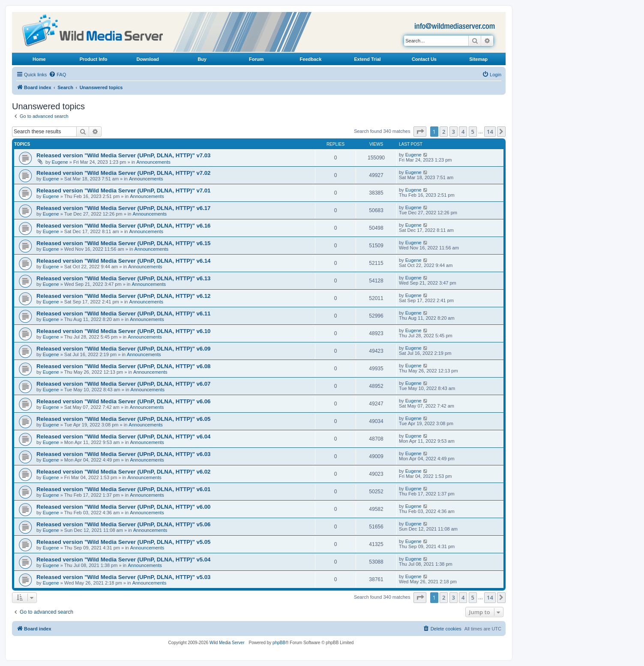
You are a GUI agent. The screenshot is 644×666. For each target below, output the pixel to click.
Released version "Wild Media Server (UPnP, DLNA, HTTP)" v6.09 (123, 349)
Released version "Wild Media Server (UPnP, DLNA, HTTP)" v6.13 (123, 278)
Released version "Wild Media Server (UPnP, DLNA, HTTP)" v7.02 (123, 173)
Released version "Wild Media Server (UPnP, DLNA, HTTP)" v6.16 (123, 226)
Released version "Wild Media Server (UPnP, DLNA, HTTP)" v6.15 (123, 243)
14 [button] (490, 132)
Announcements (153, 162)
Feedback (311, 59)
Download (148, 59)
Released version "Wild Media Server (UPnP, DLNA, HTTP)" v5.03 (123, 577)
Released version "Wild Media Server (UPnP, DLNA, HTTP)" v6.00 (123, 507)
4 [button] (463, 132)
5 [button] (473, 132)
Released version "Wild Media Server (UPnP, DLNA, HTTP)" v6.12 (123, 296)
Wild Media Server (227, 643)
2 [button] (444, 132)
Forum (256, 59)
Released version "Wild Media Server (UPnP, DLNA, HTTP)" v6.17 (123, 208)
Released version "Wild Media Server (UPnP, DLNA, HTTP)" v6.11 (123, 313)
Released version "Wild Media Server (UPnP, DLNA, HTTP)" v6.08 (123, 366)
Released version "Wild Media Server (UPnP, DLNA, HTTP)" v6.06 (123, 401)
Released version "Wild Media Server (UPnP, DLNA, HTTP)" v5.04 (123, 559)
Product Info (94, 59)
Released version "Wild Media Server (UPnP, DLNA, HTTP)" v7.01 (123, 190)
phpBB (279, 643)
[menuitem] (57, 75)
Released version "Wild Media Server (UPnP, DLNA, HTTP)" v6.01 (123, 489)
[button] (420, 132)
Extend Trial (367, 59)
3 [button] (454, 132)
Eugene (60, 162)
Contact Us (424, 59)
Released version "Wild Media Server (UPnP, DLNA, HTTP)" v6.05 (123, 419)
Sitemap (478, 59)
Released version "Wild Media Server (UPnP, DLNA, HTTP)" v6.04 (123, 436)
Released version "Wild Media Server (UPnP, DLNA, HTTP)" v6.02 (123, 472)
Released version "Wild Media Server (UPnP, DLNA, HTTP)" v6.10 (123, 331)
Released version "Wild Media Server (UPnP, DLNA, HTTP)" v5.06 (123, 524)
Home (39, 59)
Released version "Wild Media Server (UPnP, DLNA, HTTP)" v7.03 (123, 155)
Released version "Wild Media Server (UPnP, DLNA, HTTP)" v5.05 (123, 542)
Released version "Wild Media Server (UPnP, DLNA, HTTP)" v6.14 (123, 261)
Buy (202, 59)
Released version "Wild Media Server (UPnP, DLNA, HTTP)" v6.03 (123, 454)
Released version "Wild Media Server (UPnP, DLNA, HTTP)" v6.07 (123, 384)
